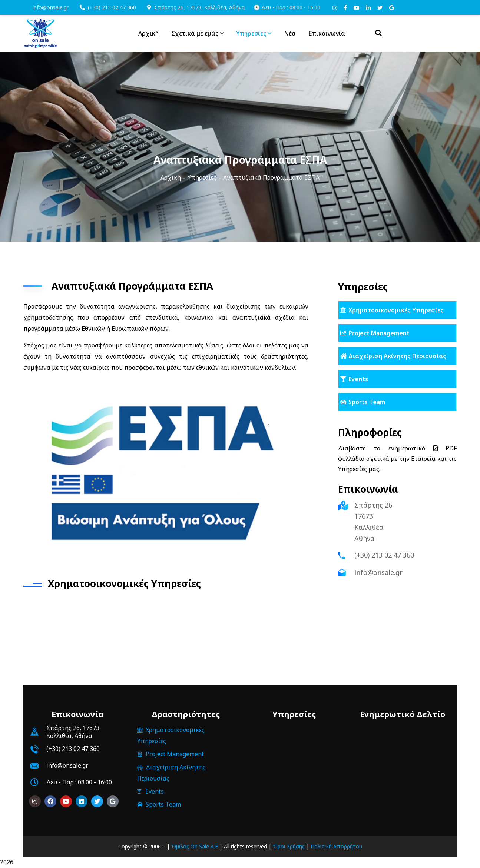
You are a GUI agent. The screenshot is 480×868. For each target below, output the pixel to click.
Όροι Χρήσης (289, 846)
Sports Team (367, 402)
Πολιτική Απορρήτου (336, 846)
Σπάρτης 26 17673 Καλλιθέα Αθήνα (373, 522)
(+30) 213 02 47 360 (108, 7)
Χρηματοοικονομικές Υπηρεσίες (396, 310)
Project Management (379, 333)
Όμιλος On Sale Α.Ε (195, 846)
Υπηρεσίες (202, 177)
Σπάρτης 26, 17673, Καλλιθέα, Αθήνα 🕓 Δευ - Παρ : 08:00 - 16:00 (234, 7)
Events (358, 379)
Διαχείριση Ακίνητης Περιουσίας (397, 356)
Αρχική (171, 177)
